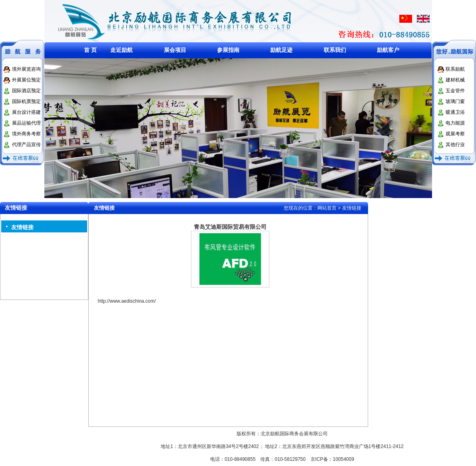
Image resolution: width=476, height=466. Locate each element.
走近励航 (121, 50)
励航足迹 (281, 50)
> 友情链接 (349, 208)
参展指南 (228, 50)
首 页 (90, 50)
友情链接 (22, 227)
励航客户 (388, 50)
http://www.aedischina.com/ (126, 301)
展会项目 (175, 50)
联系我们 (335, 50)
